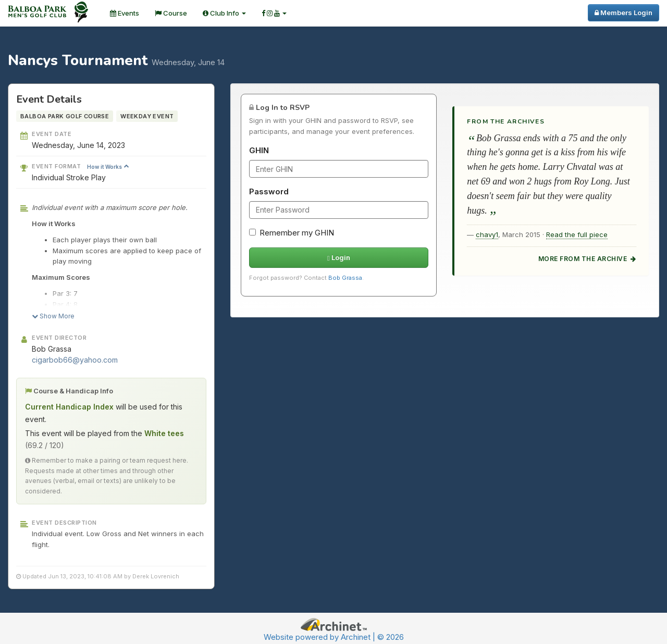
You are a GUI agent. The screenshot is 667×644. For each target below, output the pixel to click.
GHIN (259, 150)
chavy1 (487, 234)
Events (125, 13)
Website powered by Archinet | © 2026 (334, 637)
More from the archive (587, 259)
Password (269, 191)
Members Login (623, 13)
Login (339, 257)
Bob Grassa (345, 278)
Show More (53, 316)
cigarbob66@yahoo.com (75, 360)
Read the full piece (577, 234)
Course (171, 13)
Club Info (224, 13)
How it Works (108, 167)
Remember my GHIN (292, 233)
